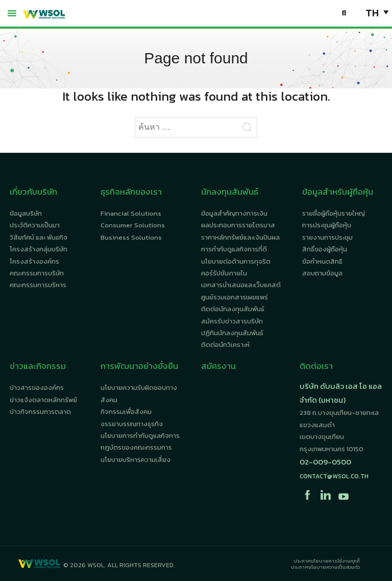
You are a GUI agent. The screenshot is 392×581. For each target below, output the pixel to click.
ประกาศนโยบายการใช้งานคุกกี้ (327, 561)
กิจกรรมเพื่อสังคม (126, 412)
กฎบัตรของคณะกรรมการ (136, 447)
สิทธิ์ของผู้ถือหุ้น (325, 249)
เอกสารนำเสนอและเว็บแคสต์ (241, 285)
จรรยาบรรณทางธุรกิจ (132, 424)
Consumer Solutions (133, 225)
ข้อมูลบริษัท (26, 213)
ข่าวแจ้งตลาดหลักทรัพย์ (43, 400)
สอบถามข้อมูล (322, 273)
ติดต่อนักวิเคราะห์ (225, 345)
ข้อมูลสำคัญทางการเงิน (234, 213)
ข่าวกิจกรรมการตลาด (40, 412)
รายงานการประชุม (327, 237)
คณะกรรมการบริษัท (37, 273)
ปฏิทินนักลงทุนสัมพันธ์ (232, 333)
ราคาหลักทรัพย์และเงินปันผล (240, 237)
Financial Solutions (131, 213)
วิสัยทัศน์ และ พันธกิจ (39, 237)
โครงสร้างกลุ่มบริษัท (39, 249)
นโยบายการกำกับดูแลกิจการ (140, 436)
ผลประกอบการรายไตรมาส (238, 225)
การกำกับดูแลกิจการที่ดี (234, 249)
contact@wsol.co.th (334, 476)
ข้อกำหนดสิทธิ (322, 261)
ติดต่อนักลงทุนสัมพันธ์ (233, 309)
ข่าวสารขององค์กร (37, 388)
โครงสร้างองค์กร (34, 261)
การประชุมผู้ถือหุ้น (327, 225)
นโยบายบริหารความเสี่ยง (136, 460)
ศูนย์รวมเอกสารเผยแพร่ (235, 297)
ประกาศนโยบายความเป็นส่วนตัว (325, 567)
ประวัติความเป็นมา (35, 225)
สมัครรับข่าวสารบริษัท (232, 321)
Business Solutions (131, 237)
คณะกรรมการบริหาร (38, 285)
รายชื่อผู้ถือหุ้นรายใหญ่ (334, 213)
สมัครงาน (218, 366)
